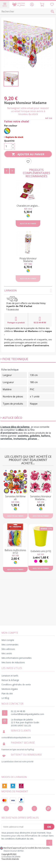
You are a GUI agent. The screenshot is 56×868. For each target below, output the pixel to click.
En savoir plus (13, 309)
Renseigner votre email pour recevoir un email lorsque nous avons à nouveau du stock (28, 111)
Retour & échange (10, 680)
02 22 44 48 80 (40, 320)
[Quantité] (8, 146)
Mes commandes (10, 645)
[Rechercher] (28, 12)
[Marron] (41, 561)
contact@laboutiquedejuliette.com (27, 714)
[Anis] (46, 561)
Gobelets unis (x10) (41, 551)
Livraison (28, 290)
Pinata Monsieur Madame (28, 260)
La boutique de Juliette (11, 857)
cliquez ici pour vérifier (14, 851)
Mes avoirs (7, 653)
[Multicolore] (7, 131)
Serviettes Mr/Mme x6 (15, 498)
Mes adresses (8, 649)
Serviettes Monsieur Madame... (41, 498)
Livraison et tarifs (10, 676)
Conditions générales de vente (16, 685)
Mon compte (8, 640)
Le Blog (5, 698)
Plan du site (7, 693)
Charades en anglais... (28, 206)
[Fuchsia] (36, 561)
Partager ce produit (16, 320)
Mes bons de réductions (13, 662)
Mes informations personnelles (17, 658)
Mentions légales (10, 689)
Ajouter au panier (28, 154)
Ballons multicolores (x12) (15, 551)
